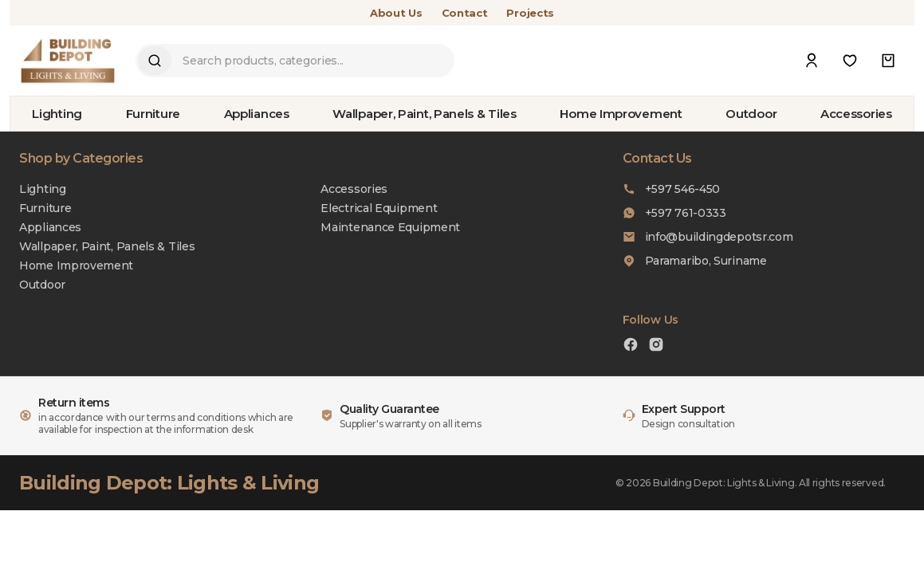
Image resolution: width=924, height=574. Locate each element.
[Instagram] (656, 346)
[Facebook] (631, 346)
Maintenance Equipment (390, 227)
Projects (530, 13)
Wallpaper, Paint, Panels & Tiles (424, 114)
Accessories (856, 114)
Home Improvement (621, 114)
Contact (465, 13)
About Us (396, 13)
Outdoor (751, 114)
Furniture (153, 114)
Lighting (57, 114)
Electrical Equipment (379, 208)
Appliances (257, 114)
